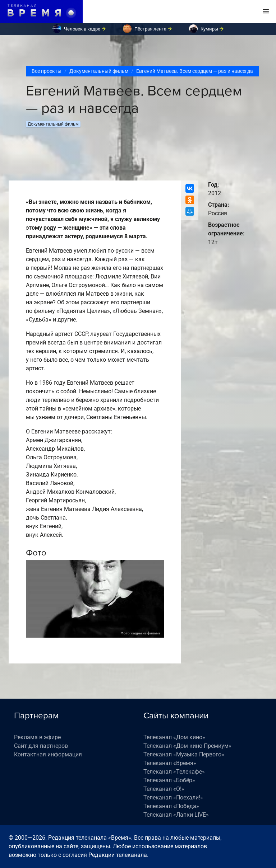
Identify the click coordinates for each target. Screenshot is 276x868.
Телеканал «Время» (170, 763)
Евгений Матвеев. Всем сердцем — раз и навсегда (195, 71)
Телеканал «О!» (164, 789)
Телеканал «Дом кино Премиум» (187, 746)
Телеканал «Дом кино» (174, 737)
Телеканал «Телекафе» (174, 772)
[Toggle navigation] (266, 11)
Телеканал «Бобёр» (169, 780)
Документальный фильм (99, 71)
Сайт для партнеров (41, 746)
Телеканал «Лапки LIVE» (176, 815)
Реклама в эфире (37, 737)
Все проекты (47, 71)
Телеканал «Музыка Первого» (184, 754)
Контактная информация (48, 754)
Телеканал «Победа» (171, 806)
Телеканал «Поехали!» (173, 797)
